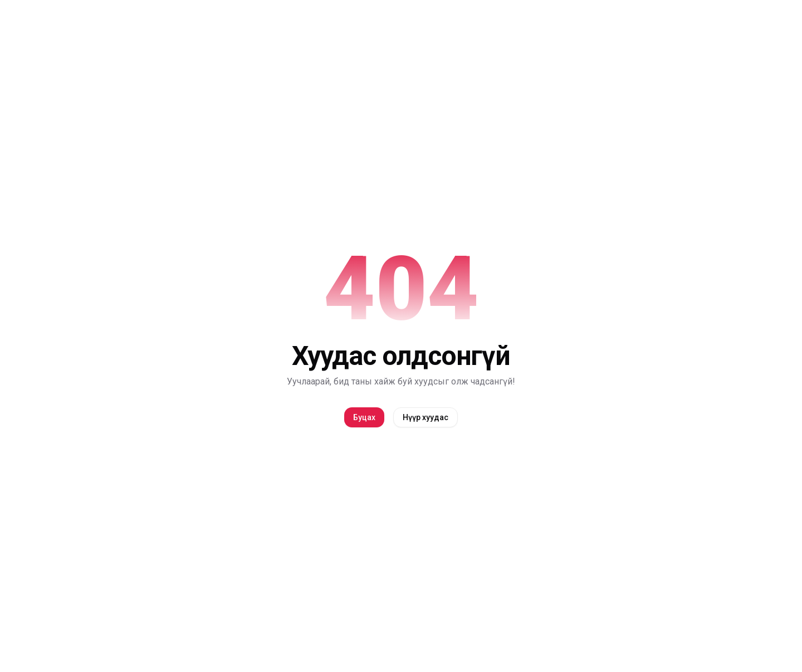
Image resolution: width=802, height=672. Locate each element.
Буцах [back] (364, 417)
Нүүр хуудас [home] (426, 417)
